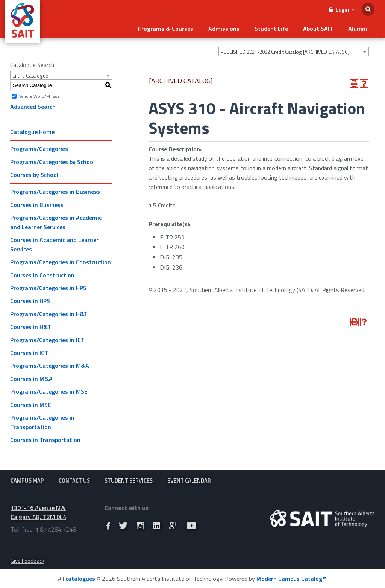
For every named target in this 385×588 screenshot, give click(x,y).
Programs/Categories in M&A (50, 366)
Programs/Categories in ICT (47, 340)
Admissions (224, 29)
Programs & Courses (166, 29)
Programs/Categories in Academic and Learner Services (56, 222)
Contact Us (74, 481)
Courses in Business (37, 205)
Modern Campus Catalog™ (291, 579)
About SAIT (318, 29)
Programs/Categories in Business (55, 192)
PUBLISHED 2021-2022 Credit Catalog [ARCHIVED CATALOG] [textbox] (285, 52)
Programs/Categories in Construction (61, 262)
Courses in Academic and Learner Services (54, 244)
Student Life (271, 29)
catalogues (80, 579)
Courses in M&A (31, 379)
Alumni (358, 29)
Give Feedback (27, 561)
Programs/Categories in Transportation (42, 422)
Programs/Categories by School (52, 162)
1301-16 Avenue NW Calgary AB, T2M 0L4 (38, 513)
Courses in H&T (31, 327)
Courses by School (34, 175)
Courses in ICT (29, 353)
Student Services (129, 481)
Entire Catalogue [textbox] (30, 76)
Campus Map (27, 481)
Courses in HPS (30, 301)
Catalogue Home (32, 132)
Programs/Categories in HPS (48, 288)
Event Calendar (189, 481)
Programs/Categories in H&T (49, 314)
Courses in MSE (31, 405)
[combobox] (294, 52)
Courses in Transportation (45, 440)
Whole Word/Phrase (39, 96)
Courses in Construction (42, 275)
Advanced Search (33, 107)
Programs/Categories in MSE (49, 391)
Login (342, 10)
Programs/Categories (39, 149)
